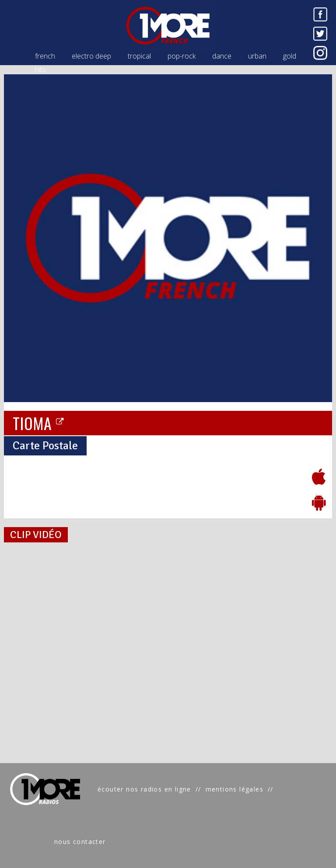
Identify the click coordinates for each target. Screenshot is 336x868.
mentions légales (234, 789)
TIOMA (39, 423)
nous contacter (80, 842)
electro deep (91, 56)
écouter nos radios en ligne (144, 789)
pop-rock (182, 56)
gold (290, 56)
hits (40, 69)
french (45, 56)
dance (222, 56)
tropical (139, 56)
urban (257, 56)
